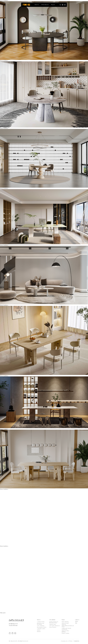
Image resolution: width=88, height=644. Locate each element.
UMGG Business (41, 626)
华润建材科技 (76, 641)
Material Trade (53, 624)
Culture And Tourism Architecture (66, 629)
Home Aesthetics (4, 1)
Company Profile (41, 622)
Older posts (3, 613)
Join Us (76, 621)
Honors (39, 630)
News (76, 623)
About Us (39, 620)
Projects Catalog (65, 633)
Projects (63, 620)
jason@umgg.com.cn (13, 624)
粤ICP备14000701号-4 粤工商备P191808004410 (18, 641)
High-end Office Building (65, 631)
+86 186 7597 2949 (13, 626)
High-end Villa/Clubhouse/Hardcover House (68, 626)
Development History (42, 627)
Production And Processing (41, 624)
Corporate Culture (41, 629)
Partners (39, 632)
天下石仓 (71, 641)
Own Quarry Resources (54, 626)
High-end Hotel (65, 623)
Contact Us (77, 620)
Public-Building (65, 622)
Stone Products (53, 627)
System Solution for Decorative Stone (54, 622)
